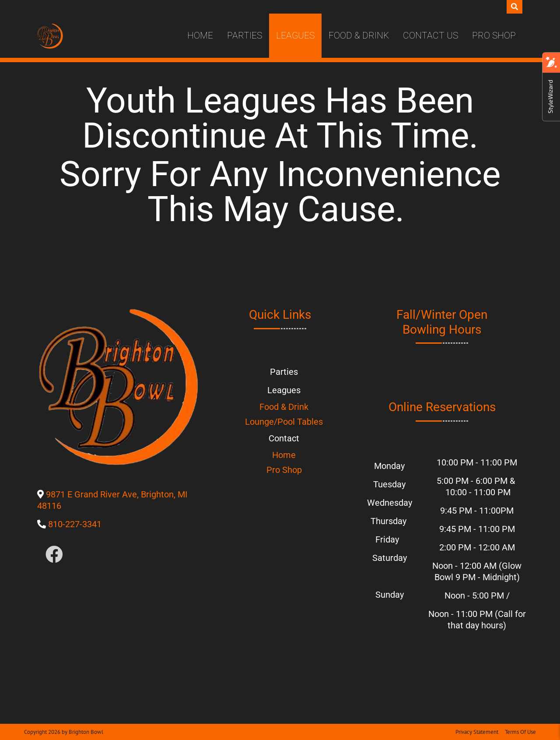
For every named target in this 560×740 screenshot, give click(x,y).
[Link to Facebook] (54, 555)
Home (200, 35)
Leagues (295, 35)
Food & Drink (359, 35)
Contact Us (430, 35)
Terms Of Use (520, 732)
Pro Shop (494, 35)
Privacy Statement (477, 732)
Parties (245, 35)
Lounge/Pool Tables (284, 422)
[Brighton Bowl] (50, 36)
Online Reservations (442, 407)
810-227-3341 (75, 524)
